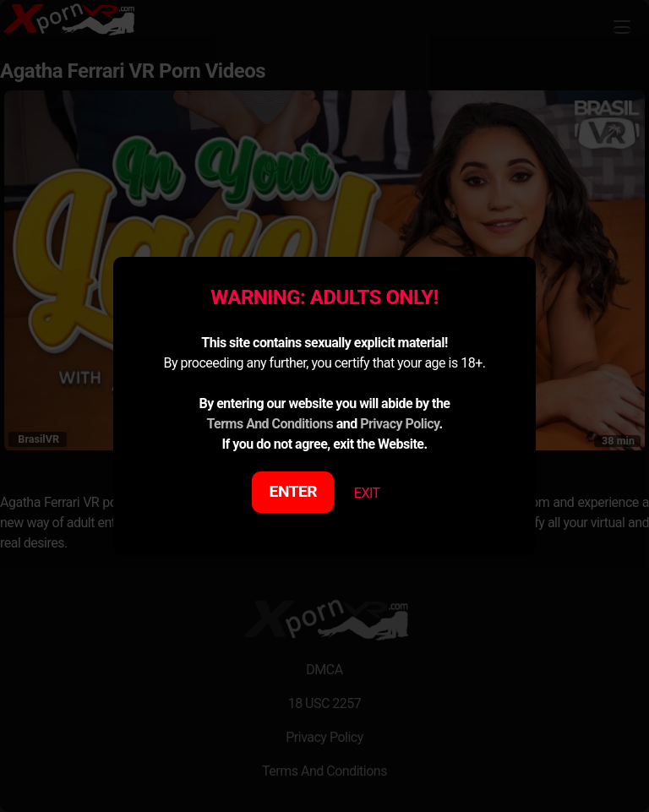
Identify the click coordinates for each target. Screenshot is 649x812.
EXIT (367, 493)
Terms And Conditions (270, 424)
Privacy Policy (399, 424)
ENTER (294, 491)
